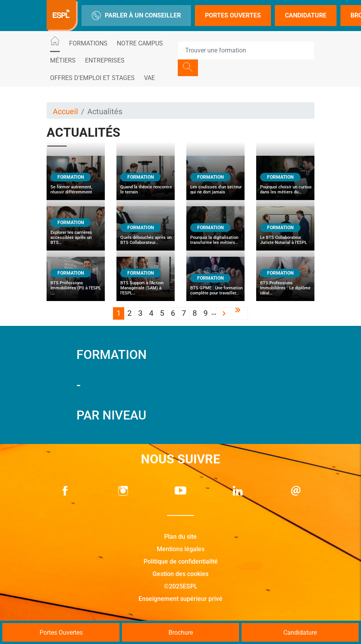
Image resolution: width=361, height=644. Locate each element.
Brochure (181, 633)
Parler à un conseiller (136, 16)
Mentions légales (181, 549)
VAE (149, 78)
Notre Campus (140, 43)
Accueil (65, 111)
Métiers (63, 60)
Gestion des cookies (180, 574)
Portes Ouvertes (233, 15)
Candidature (306, 15)
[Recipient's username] (246, 50)
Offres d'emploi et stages (92, 78)
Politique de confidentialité (181, 561)
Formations (88, 43)
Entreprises (105, 60)
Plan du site (180, 537)
